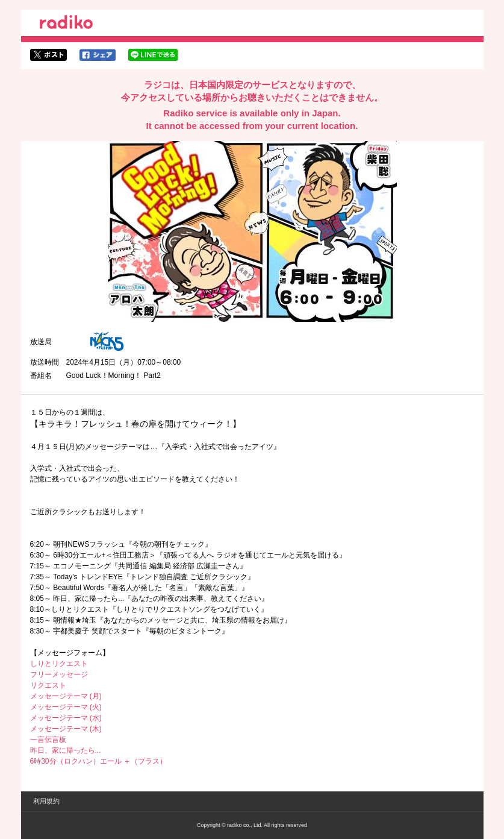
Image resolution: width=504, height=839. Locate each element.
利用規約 (46, 801)
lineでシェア (153, 55)
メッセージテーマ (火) (66, 707)
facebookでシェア (98, 55)
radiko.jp (66, 24)
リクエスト (48, 685)
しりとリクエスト (59, 664)
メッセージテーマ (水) (66, 718)
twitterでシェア (48, 55)
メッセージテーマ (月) (66, 696)
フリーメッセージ (59, 674)
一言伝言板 (48, 740)
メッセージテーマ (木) (66, 729)
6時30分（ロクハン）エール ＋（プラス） (98, 761)
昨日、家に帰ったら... (66, 750)
